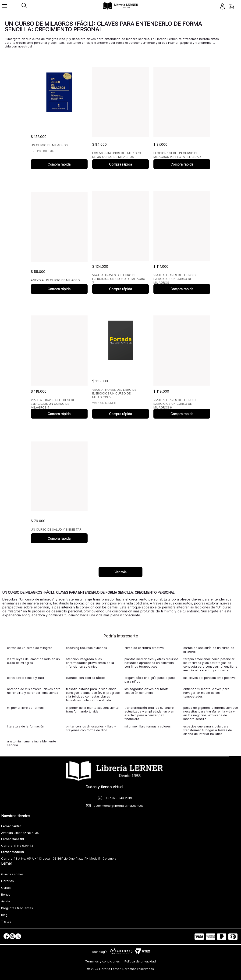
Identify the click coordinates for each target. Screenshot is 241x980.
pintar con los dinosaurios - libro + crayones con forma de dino (91, 728)
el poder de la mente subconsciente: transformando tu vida (93, 709)
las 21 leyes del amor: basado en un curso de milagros (33, 661)
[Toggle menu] (5, 8)
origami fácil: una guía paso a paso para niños (150, 680)
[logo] (120, 6)
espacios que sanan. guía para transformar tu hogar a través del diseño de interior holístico (208, 730)
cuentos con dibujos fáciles (86, 678)
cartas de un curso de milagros (30, 648)
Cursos (6, 888)
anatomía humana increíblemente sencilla (32, 743)
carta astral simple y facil (25, 678)
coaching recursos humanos (86, 648)
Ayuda (6, 901)
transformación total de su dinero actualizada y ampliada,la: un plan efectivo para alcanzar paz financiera (149, 713)
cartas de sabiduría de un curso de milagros (209, 650)
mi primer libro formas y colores (148, 726)
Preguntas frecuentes (17, 908)
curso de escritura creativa (144, 648)
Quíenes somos (12, 874)
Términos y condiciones (103, 961)
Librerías (7, 881)
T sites (6, 922)
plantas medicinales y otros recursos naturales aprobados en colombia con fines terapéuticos (151, 663)
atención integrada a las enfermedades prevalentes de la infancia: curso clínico (90, 663)
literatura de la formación (26, 726)
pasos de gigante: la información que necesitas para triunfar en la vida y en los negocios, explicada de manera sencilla (211, 713)
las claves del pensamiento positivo (209, 678)
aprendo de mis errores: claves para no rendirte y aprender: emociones (34, 691)
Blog (4, 915)
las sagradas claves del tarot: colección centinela (146, 691)
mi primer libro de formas (25, 708)
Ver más (120, 572)
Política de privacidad (140, 961)
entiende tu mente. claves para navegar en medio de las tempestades (206, 693)
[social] (6, 937)
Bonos (6, 894)
